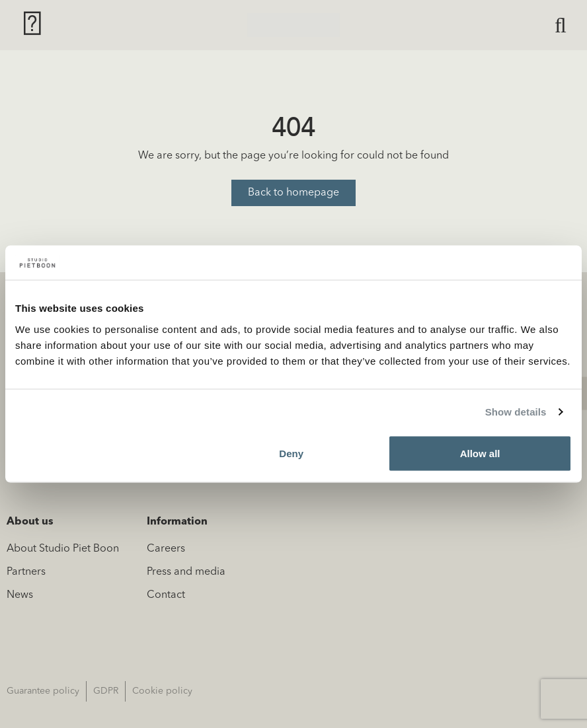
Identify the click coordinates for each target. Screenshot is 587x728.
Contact (166, 595)
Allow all (480, 453)
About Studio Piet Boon (63, 549)
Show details (516, 412)
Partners (26, 572)
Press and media (186, 572)
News (20, 595)
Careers (166, 549)
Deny (291, 453)
